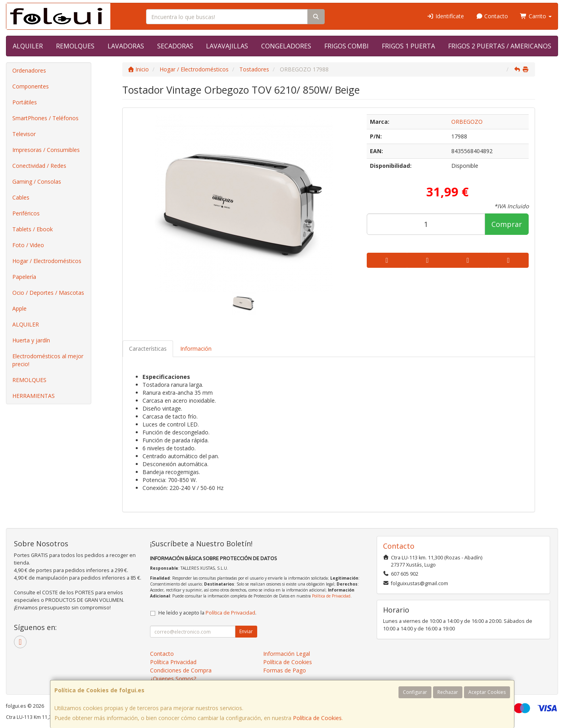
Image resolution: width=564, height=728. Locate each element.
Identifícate (445, 16)
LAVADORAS (126, 46)
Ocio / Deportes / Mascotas (48, 293)
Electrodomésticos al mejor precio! (48, 360)
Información (196, 349)
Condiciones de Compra (181, 670)
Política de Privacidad (331, 596)
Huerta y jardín (31, 340)
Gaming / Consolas (37, 182)
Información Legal (287, 654)
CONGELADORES (286, 46)
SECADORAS (175, 46)
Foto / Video (28, 245)
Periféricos (26, 213)
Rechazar (448, 692)
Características (148, 349)
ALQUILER (28, 46)
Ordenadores (29, 70)
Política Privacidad (173, 662)
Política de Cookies (317, 718)
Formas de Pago (285, 670)
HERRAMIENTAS (34, 396)
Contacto (492, 16)
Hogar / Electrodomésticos (47, 261)
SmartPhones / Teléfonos (45, 118)
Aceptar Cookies (487, 692)
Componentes (31, 86)
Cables (21, 197)
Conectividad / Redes (39, 166)
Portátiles (25, 102)
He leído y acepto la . (207, 613)
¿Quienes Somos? (173, 679)
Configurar (415, 692)
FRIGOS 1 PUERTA (408, 46)
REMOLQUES (75, 46)
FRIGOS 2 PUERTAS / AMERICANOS (500, 46)
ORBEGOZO (467, 122)
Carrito (536, 16)
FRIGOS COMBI (346, 46)
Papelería (24, 277)
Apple (19, 308)
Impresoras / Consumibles (46, 150)
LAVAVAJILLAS (227, 46)
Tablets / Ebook (33, 229)
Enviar (246, 631)
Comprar (507, 224)
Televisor (24, 134)
